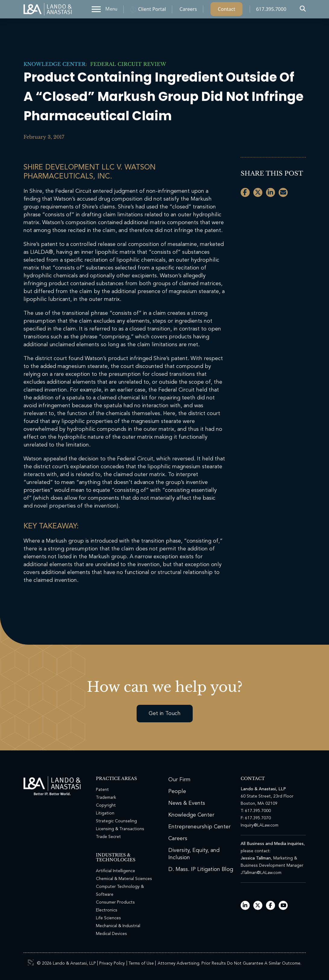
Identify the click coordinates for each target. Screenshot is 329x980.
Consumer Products (115, 902)
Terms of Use (141, 963)
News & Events (187, 803)
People (177, 791)
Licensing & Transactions (120, 829)
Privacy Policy (112, 963)
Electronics (107, 910)
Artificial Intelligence (115, 871)
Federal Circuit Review (127, 64)
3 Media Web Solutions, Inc (31, 962)
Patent (102, 790)
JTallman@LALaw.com (261, 873)
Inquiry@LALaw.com (259, 825)
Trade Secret (108, 837)
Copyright (106, 805)
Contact (226, 11)
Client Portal (152, 11)
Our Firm (179, 780)
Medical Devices (111, 934)
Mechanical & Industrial (118, 926)
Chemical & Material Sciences (124, 879)
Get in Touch (165, 714)
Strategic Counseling (116, 821)
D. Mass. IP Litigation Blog (201, 869)
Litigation (105, 813)
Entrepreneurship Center (199, 827)
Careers (188, 11)
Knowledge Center (55, 64)
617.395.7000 (271, 11)
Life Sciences (108, 918)
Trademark (106, 798)
